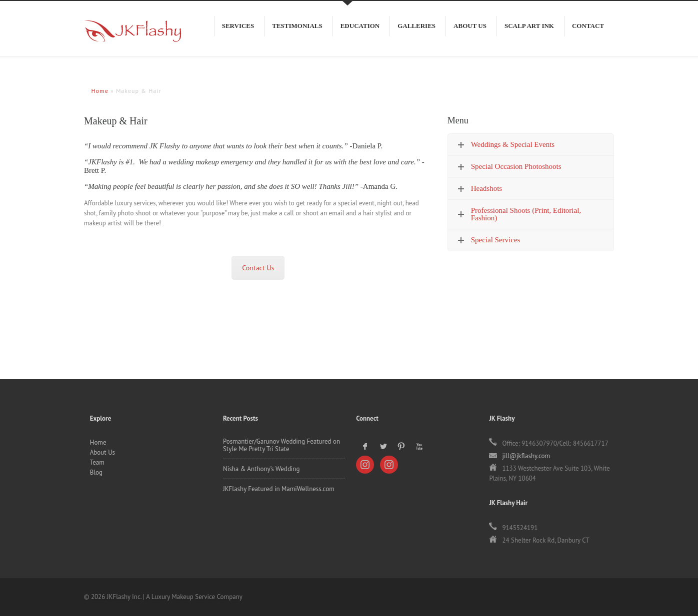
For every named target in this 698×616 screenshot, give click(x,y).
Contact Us (258, 268)
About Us (102, 452)
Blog (96, 472)
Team (97, 462)
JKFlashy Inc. (129, 36)
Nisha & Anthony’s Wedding (261, 469)
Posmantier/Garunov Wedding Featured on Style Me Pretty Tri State (281, 445)
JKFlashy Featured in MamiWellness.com (279, 489)
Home (98, 442)
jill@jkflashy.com (526, 456)
